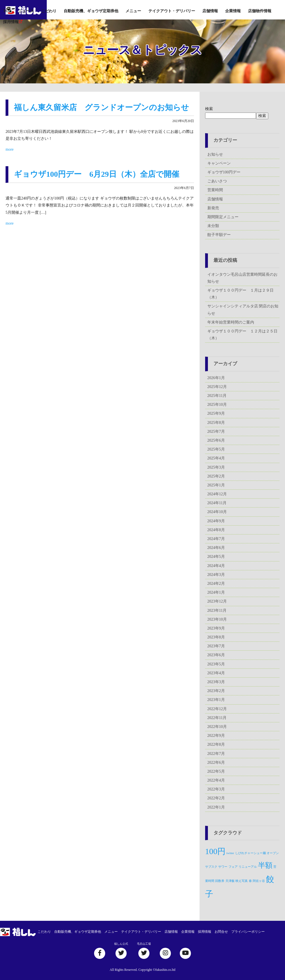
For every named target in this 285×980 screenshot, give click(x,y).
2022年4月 (216, 780)
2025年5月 (216, 449)
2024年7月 (216, 539)
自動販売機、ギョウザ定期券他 (91, 11)
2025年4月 (216, 458)
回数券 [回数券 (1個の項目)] (220, 881)
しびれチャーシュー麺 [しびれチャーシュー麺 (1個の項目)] (250, 853)
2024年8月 (216, 530)
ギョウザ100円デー (224, 172)
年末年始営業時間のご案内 (231, 322)
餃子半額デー (219, 235)
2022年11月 (217, 718)
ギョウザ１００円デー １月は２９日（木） (240, 294)
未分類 (213, 226)
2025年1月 (216, 485)
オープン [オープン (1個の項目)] (273, 853)
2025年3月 (216, 467)
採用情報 (11, 22)
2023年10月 (217, 619)
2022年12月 (217, 709)
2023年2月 (216, 691)
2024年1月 (216, 592)
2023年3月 (216, 682)
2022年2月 (216, 798)
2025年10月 (217, 405)
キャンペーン (219, 163)
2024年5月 (216, 557)
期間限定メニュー (223, 217)
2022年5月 (216, 771)
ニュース (26, 11)
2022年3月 (216, 789)
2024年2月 (216, 584)
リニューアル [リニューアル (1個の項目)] (248, 867)
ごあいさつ (217, 181)
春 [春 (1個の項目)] (250, 881)
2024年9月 (216, 521)
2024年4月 (216, 566)
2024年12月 (217, 494)
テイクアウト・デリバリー (172, 11)
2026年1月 (216, 378)
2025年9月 (216, 413)
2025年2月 (216, 476)
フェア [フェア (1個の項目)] (233, 867)
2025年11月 (217, 396)
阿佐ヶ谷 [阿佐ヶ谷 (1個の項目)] (259, 881)
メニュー (133, 11)
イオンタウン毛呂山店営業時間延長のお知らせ (242, 278)
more (10, 149)
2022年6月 (216, 763)
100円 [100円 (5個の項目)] (215, 851)
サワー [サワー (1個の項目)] (223, 867)
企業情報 (233, 11)
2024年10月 (217, 512)
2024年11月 (217, 503)
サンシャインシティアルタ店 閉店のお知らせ (243, 310)
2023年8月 (216, 637)
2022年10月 (217, 727)
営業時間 (215, 190)
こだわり (49, 11)
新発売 (213, 208)
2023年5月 (216, 664)
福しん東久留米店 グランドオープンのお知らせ (101, 107)
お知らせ (215, 154)
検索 (209, 109)
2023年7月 (216, 646)
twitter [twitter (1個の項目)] (230, 853)
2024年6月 (216, 548)
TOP (7, 11)
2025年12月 (217, 387)
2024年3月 (216, 575)
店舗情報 (210, 11)
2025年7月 (216, 431)
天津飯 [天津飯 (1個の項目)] (230, 881)
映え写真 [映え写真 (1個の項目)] (242, 881)
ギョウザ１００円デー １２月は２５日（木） (242, 335)
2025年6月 (216, 440)
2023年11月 (217, 610)
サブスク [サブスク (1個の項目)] (211, 867)
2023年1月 (216, 700)
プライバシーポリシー (248, 932)
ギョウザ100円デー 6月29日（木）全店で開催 (97, 174)
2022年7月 (216, 754)
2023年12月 (217, 601)
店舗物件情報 (260, 11)
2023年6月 (216, 655)
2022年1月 (216, 807)
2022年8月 (216, 744)
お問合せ (221, 932)
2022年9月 (216, 736)
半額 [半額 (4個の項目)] (265, 865)
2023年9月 (216, 628)
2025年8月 (216, 423)
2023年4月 (216, 673)
